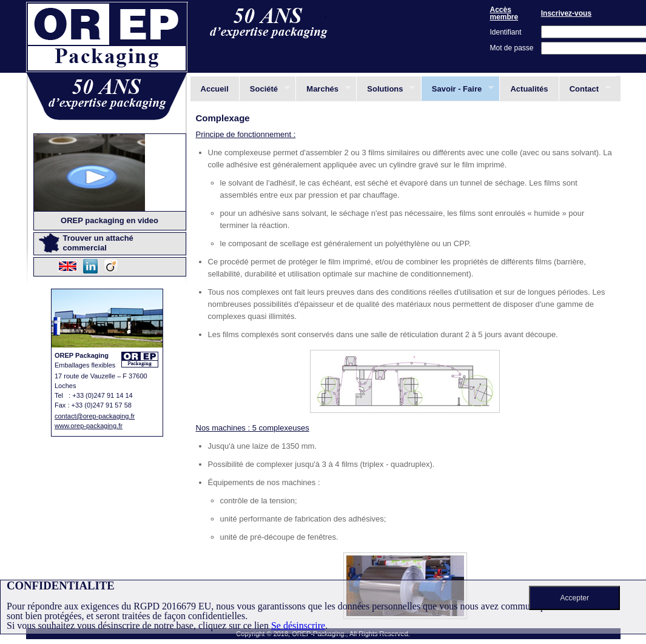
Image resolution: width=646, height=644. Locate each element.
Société (264, 89)
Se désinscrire (298, 626)
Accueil (215, 89)
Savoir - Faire (457, 89)
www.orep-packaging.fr (89, 426)
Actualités (529, 89)
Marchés (323, 89)
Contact (585, 89)
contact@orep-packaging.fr (95, 416)
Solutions (385, 89)
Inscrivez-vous (566, 13)
